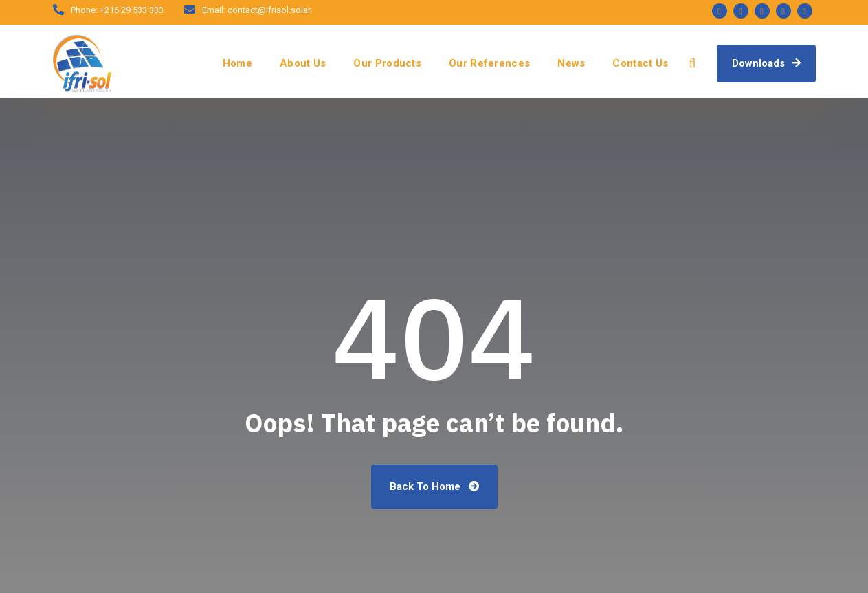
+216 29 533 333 (132, 10)
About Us (303, 63)
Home (237, 63)
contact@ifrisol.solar (269, 10)
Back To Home (434, 486)
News (571, 63)
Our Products (387, 63)
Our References (489, 63)
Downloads (766, 63)
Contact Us (640, 63)
